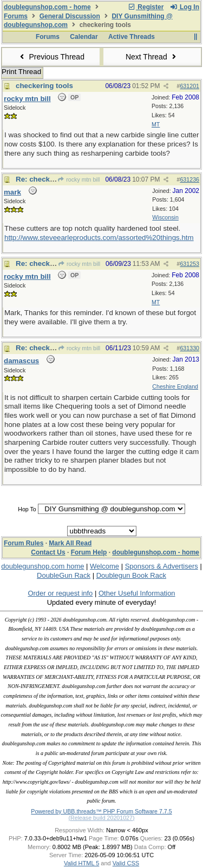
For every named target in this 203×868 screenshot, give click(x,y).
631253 (189, 264)
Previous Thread (51, 57)
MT (156, 124)
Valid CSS (126, 863)
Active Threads (132, 37)
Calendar (84, 37)
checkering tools (44, 86)
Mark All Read (70, 543)
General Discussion (70, 16)
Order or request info (60, 593)
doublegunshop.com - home (47, 7)
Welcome (104, 566)
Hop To (27, 509)
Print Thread (21, 72)
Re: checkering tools (51, 179)
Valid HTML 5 (81, 863)
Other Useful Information (137, 593)
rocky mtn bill (78, 179)
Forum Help (89, 552)
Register (146, 7)
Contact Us (48, 552)
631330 (189, 348)
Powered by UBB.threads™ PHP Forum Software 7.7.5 (101, 811)
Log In (185, 7)
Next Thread (152, 57)
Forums (16, 16)
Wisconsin (165, 217)
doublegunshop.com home (42, 566)
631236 (189, 179)
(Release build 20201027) (101, 818)
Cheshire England (175, 386)
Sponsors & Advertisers (162, 566)
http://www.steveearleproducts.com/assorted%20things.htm (99, 238)
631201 (189, 86)
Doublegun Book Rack (131, 575)
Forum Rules (24, 543)
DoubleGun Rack (64, 575)
